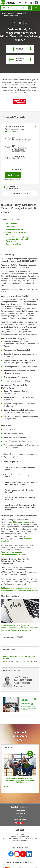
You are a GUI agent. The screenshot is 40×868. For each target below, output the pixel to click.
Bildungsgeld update (21, 522)
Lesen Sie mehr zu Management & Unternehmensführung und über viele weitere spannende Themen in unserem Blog (20, 628)
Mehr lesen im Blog (13, 244)
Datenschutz (20, 813)
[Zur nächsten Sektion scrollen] (20, 71)
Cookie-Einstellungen (20, 807)
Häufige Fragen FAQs (14, 229)
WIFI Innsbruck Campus (21, 140)
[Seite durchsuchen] (17, 8)
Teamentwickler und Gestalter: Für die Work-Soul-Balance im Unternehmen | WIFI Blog (20, 780)
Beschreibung (11, 223)
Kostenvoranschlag (20, 193)
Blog (7, 786)
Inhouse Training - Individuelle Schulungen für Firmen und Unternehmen (18, 239)
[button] (20, 468)
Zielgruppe (10, 226)
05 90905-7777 (23, 836)
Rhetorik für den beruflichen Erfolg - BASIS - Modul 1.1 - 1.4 (19, 657)
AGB (20, 817)
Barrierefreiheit (20, 820)
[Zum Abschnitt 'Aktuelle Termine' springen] (20, 49)
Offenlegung (20, 810)
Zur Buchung (15, 174)
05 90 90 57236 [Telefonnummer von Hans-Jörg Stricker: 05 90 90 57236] (26, 680)
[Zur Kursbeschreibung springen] (20, 60)
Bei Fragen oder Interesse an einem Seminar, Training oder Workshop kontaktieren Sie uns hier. (19, 591)
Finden (30, 8)
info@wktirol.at (23, 841)
